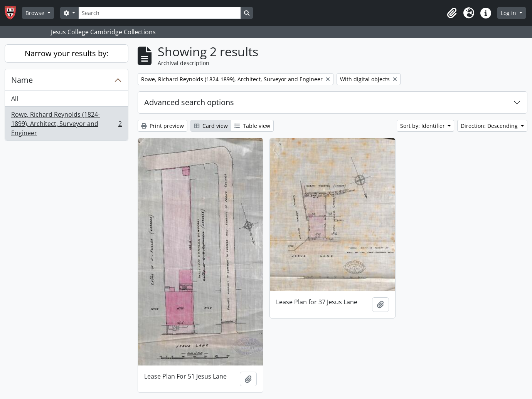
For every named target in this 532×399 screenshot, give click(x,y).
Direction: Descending (490, 126)
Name (22, 80)
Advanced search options (189, 102)
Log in (509, 13)
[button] (452, 13)
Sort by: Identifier (423, 126)
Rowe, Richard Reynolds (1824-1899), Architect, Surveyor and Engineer (66, 124)
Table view (252, 126)
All (15, 99)
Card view (211, 126)
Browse (36, 13)
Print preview (162, 126)
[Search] (160, 13)
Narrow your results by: (66, 53)
